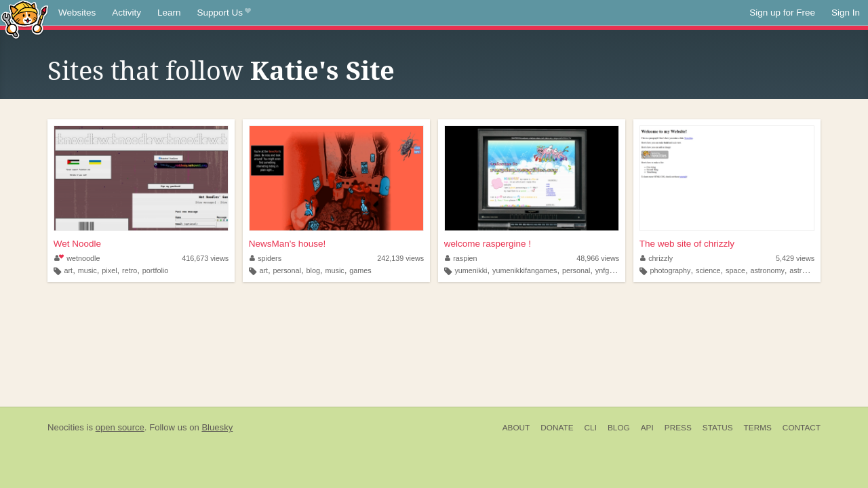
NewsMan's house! (288, 244)
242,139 (400, 258)
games (360, 270)
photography (670, 270)
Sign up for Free (782, 13)
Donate (557, 428)
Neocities (66, 427)
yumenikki (471, 270)
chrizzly (657, 258)
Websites (77, 13)
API (647, 428)
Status (718, 428)
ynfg (602, 270)
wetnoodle (77, 258)
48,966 (598, 258)
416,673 (205, 258)
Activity (126, 13)
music (87, 270)
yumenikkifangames (525, 270)
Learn (169, 13)
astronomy (767, 270)
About (516, 428)
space (735, 270)
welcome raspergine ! (488, 244)
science (708, 270)
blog (313, 270)
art (69, 270)
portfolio (155, 270)
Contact (802, 428)
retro (130, 270)
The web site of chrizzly (687, 244)
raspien (461, 258)
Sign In (846, 13)
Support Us (224, 13)
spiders (265, 258)
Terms (758, 428)
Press (678, 428)
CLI (591, 428)
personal (287, 270)
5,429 (795, 258)
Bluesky (217, 427)
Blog (619, 428)
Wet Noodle (77, 244)
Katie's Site (322, 71)
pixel (109, 270)
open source (120, 427)
